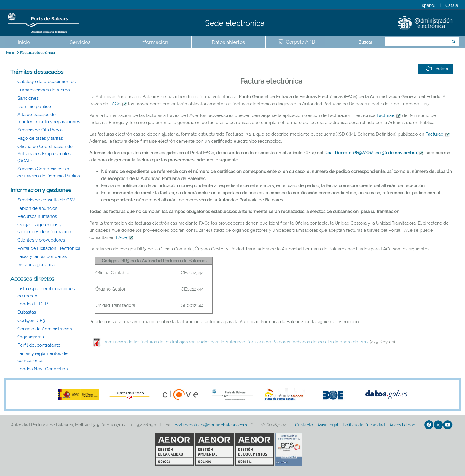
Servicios (80, 42)
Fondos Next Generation (43, 369)
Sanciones (28, 98)
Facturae (386, 115)
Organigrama (31, 337)
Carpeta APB (300, 42)
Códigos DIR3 (31, 320)
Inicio (24, 42)
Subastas (27, 312)
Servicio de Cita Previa (40, 130)
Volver (437, 69)
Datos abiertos (228, 42)
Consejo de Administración (45, 329)
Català (452, 5)
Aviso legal (328, 425)
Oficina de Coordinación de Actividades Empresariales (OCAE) (45, 154)
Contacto (305, 425)
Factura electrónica (38, 53)
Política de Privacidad (364, 425)
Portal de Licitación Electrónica (49, 248)
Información (154, 42)
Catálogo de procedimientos (47, 82)
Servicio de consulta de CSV (46, 200)
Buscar (365, 42)
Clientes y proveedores (41, 240)
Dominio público (34, 107)
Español (427, 5)
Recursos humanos (37, 216)
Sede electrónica (235, 23)
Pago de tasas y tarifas (40, 138)
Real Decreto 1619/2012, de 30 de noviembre (371, 153)
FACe (115, 104)
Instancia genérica (36, 265)
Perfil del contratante (39, 345)
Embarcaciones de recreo (44, 90)
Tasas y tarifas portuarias (42, 256)
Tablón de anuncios (37, 208)
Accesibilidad (403, 425)
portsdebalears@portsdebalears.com (211, 425)
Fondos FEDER (33, 304)
